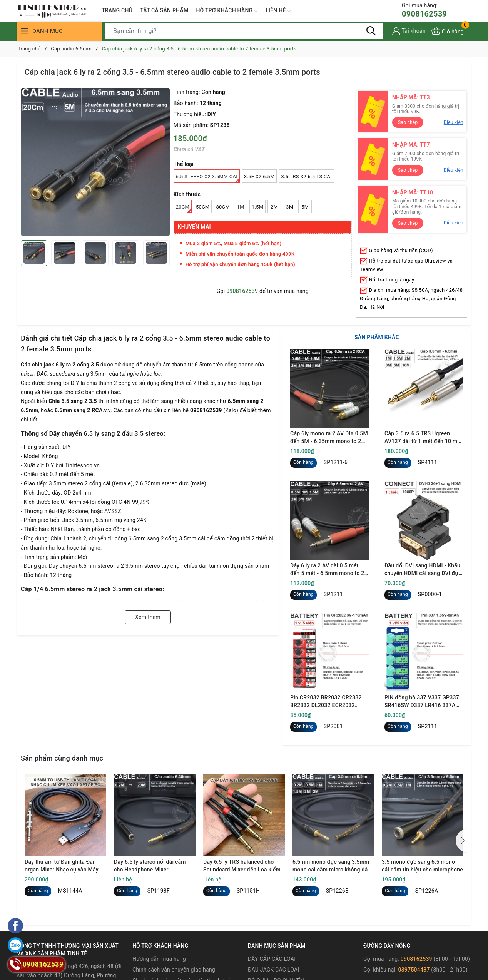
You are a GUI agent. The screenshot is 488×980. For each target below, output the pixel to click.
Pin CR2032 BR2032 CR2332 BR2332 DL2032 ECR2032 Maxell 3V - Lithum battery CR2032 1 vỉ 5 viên (326, 702)
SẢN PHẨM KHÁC (377, 337)
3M (290, 207)
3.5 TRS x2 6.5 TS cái (306, 176)
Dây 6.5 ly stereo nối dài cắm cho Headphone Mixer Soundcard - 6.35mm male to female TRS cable (150, 866)
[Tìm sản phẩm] (244, 31)
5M (305, 207)
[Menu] (25, 31)
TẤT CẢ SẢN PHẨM (164, 10)
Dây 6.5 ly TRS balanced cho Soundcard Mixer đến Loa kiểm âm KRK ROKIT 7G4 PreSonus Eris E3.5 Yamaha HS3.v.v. (242, 866)
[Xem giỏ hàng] (448, 31)
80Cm (223, 207)
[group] (95, 162)
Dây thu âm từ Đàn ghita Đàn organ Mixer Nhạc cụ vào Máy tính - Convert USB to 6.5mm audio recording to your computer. (62, 866)
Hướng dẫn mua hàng (159, 959)
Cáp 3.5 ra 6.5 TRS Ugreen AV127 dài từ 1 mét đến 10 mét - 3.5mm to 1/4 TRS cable (423, 438)
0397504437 (414, 970)
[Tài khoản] (409, 31)
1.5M (257, 207)
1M (241, 207)
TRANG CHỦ (117, 10)
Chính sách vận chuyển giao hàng (174, 970)
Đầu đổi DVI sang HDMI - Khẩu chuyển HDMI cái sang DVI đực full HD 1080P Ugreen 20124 (423, 570)
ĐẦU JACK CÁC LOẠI (273, 970)
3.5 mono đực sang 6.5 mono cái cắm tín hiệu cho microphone (422, 866)
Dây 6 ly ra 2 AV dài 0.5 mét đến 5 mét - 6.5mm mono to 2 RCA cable (327, 570)
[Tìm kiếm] (371, 31)
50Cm (203, 207)
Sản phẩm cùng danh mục (62, 758)
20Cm (184, 209)
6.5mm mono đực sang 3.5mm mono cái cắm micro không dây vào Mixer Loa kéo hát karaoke (331, 866)
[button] (461, 841)
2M (274, 207)
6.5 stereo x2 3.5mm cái (208, 178)
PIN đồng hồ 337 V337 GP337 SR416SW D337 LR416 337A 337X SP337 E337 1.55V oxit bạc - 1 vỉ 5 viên (422, 702)
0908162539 (424, 10)
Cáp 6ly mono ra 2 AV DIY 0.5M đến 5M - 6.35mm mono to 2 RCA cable (329, 438)
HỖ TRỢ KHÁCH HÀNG (227, 11)
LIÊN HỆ (278, 11)
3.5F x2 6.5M (259, 176)
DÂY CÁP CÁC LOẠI (272, 959)
